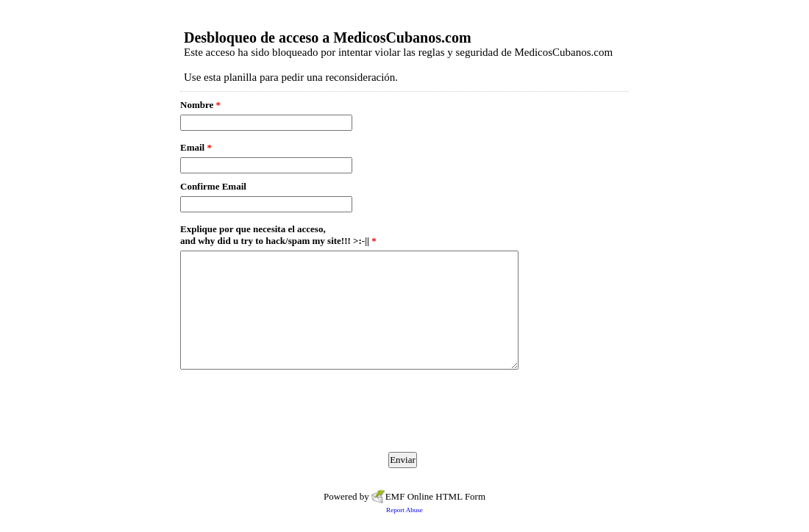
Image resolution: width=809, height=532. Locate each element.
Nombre (200, 105)
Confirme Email (213, 186)
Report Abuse (404, 510)
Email (196, 147)
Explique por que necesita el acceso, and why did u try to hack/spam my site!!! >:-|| (278, 235)
